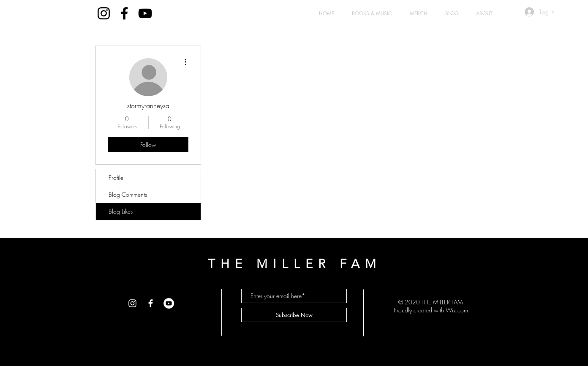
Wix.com (457, 310)
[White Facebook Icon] (151, 303)
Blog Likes (121, 211)
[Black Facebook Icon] (124, 13)
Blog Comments (128, 194)
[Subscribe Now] (294, 315)
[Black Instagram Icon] (104, 13)
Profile (116, 178)
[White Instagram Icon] (132, 303)
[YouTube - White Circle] (169, 303)
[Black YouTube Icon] (145, 13)
